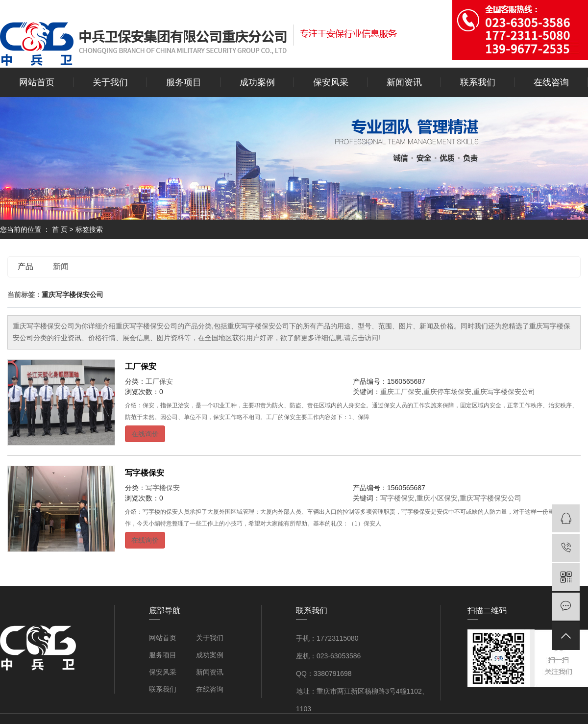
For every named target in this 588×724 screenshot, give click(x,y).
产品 (25, 266)
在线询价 (145, 434)
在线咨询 (551, 82)
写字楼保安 (145, 473)
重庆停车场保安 (447, 392)
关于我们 (110, 82)
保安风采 (331, 82)
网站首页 (37, 82)
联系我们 (478, 82)
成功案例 (257, 82)
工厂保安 (141, 366)
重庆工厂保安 (401, 392)
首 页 (60, 229)
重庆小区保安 (437, 498)
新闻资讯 (404, 82)
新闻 (61, 266)
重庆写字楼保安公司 (504, 392)
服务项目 (184, 82)
